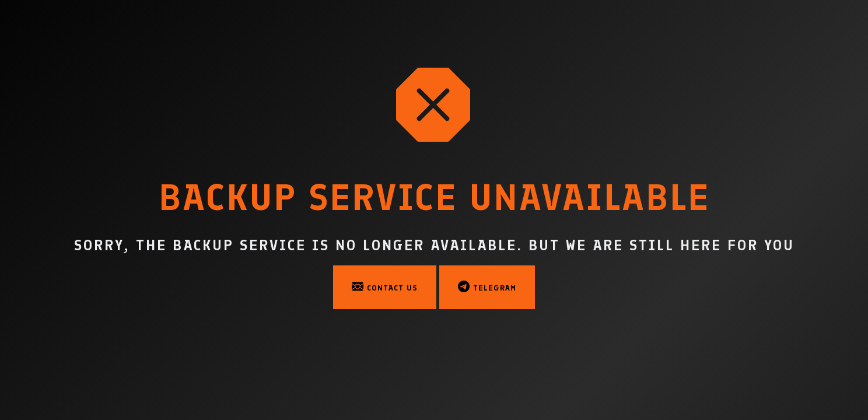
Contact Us (385, 286)
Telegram (487, 286)
